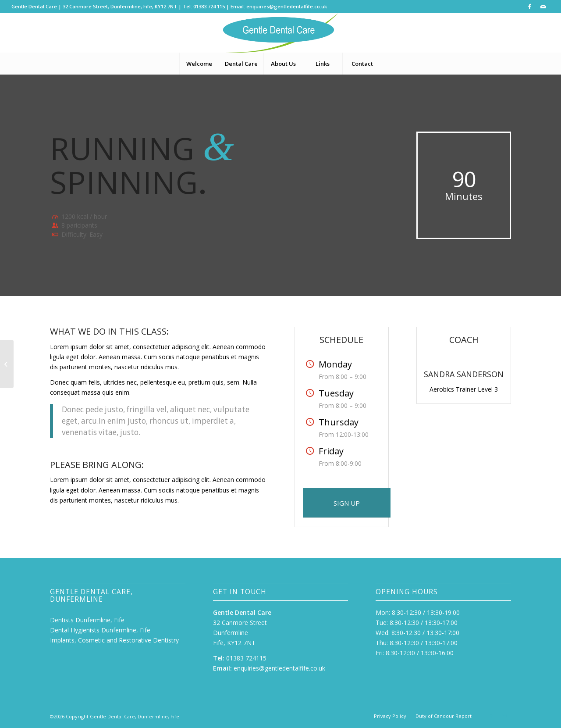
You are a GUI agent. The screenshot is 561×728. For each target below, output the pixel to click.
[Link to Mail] (543, 7)
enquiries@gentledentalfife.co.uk (287, 6)
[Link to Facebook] (530, 7)
